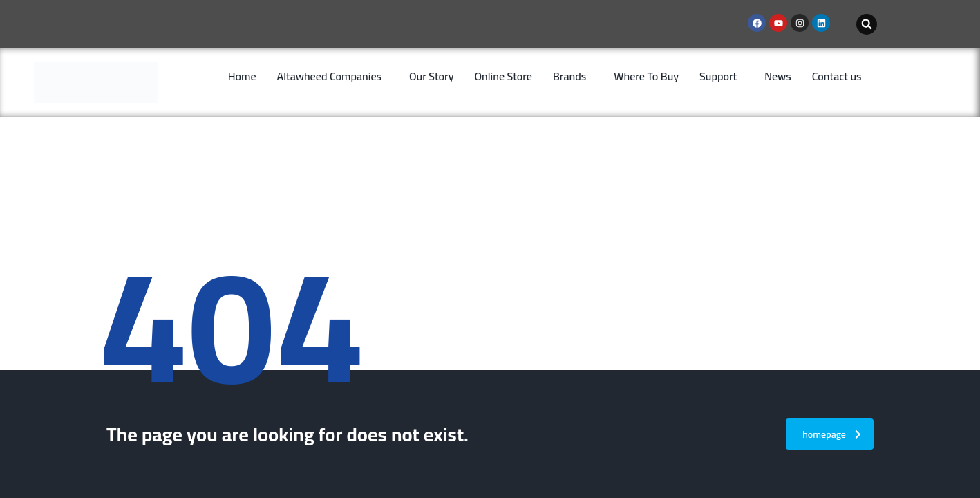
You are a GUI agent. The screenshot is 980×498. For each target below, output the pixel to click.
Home (242, 76)
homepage (832, 434)
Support (718, 76)
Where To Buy (646, 76)
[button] (867, 24)
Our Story (432, 76)
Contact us (837, 76)
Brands (569, 76)
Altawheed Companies (329, 76)
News (778, 76)
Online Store (503, 76)
